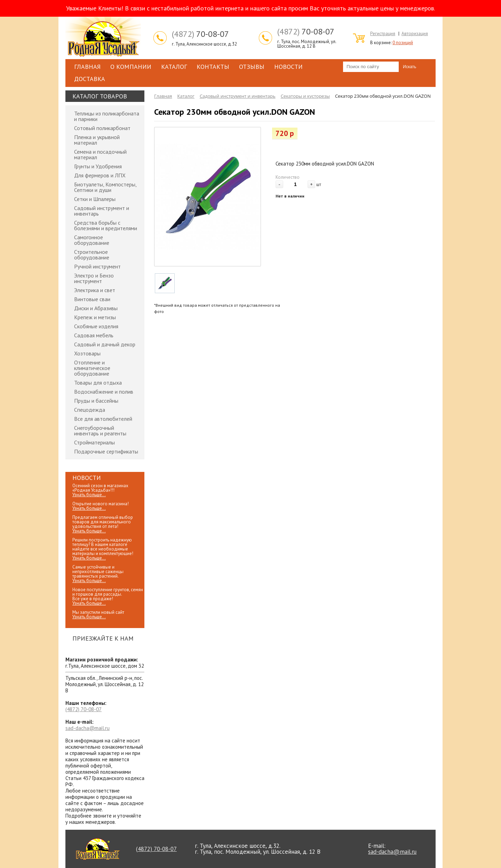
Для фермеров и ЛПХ (100, 175)
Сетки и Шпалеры (95, 199)
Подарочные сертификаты (106, 451)
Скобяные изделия (96, 326)
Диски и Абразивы (96, 308)
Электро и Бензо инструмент (94, 278)
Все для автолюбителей (103, 419)
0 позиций (403, 43)
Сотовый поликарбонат (102, 128)
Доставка (90, 79)
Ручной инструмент (97, 266)
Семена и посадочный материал (100, 154)
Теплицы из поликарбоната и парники (107, 116)
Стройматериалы (94, 442)
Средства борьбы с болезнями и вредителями (106, 225)
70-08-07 (200, 34)
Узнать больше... (89, 495)
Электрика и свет (95, 290)
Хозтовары (87, 353)
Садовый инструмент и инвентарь (102, 211)
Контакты (213, 67)
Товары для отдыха (98, 383)
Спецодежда (90, 410)
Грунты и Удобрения (98, 166)
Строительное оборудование (92, 255)
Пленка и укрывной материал (97, 140)
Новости (288, 67)
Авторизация (415, 34)
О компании (131, 67)
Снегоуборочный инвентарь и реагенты (100, 431)
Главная (87, 67)
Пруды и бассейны (96, 401)
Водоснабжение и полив (104, 392)
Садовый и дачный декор (105, 344)
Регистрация (383, 34)
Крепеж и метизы (95, 317)
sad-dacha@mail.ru (88, 728)
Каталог (174, 67)
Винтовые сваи (92, 299)
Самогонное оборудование (92, 240)
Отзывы (252, 67)
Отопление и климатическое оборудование (92, 368)
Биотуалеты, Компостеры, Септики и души (105, 187)
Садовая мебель (94, 335)
